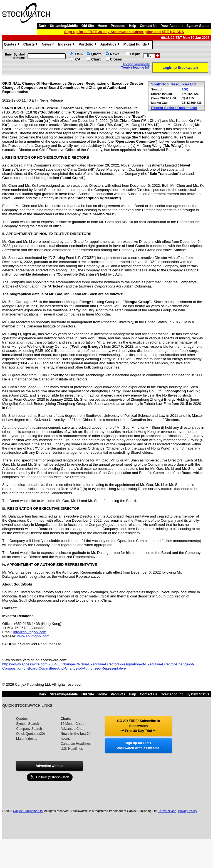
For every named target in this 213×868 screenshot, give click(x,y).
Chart (96, 59)
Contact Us (149, 26)
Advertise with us (49, 766)
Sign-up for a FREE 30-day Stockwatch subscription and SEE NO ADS (124, 32)
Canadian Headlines (76, 744)
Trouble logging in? (135, 67)
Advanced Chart (73, 729)
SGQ (185, 89)
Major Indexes (27, 739)
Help (133, 26)
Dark (42, 26)
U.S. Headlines (72, 749)
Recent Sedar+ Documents (174, 108)
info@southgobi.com (30, 632)
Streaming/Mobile (64, 26)
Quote (96, 54)
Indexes (67, 45)
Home (102, 26)
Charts (31, 45)
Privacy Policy (187, 811)
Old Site (88, 26)
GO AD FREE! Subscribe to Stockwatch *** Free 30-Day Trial (138, 726)
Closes (116, 59)
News (49, 45)
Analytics (111, 45)
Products (118, 26)
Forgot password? (136, 64)
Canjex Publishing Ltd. (28, 811)
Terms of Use (167, 811)
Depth (135, 54)
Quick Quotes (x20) (30, 734)
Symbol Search (27, 724)
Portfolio (88, 45)
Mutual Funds (137, 45)
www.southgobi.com (33, 636)
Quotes (12, 45)
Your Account (172, 26)
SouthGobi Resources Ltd (174, 84)
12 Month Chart (72, 724)
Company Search (29, 729)
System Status (198, 26)
